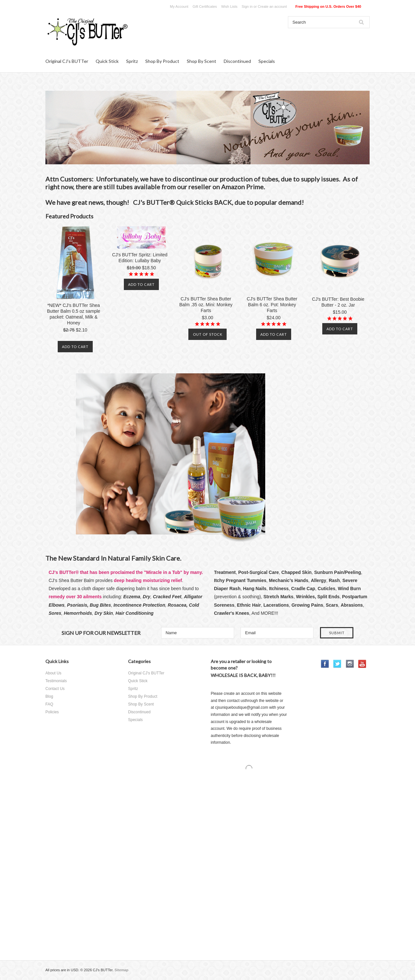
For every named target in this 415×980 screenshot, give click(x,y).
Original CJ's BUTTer (67, 61)
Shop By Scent (202, 61)
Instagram (350, 664)
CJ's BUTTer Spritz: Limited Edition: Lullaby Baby (140, 258)
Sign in (247, 6)
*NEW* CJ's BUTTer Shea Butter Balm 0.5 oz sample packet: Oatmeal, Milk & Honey (74, 314)
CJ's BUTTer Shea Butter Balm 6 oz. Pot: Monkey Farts (272, 305)
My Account (179, 6)
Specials (267, 61)
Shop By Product (162, 61)
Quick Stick (107, 61)
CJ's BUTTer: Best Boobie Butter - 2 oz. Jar (338, 302)
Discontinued (237, 61)
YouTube (362, 664)
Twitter (337, 664)
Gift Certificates (205, 6)
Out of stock (208, 334)
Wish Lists (229, 6)
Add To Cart (75, 347)
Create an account (272, 6)
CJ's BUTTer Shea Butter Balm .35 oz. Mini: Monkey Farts (206, 305)
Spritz (132, 61)
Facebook (325, 664)
